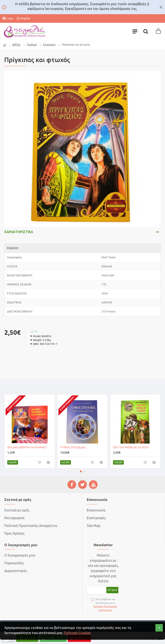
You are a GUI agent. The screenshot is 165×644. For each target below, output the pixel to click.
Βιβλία (16, 44)
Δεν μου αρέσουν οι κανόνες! (27, 447)
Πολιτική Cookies (77, 633)
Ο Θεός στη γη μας (73, 447)
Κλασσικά (49, 44)
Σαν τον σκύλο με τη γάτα (131, 447)
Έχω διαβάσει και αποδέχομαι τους (105, 605)
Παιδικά (32, 44)
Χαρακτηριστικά (19, 232)
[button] (81, 471)
